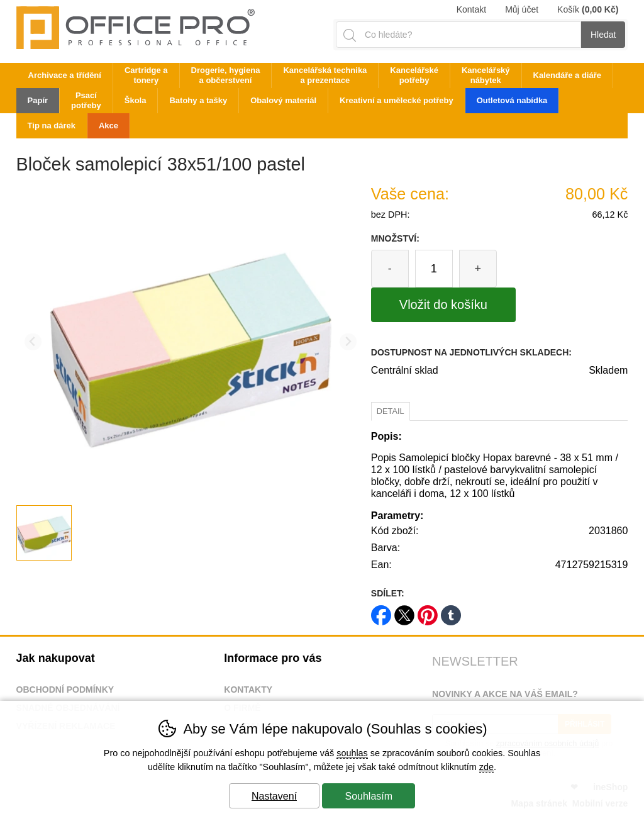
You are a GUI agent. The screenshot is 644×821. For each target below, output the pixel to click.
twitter (404, 611)
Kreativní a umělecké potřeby (397, 100)
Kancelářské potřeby (414, 75)
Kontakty (248, 690)
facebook (381, 611)
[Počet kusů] (434, 269)
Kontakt (471, 9)
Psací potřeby (86, 100)
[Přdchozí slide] (33, 342)
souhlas (352, 753)
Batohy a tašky (198, 100)
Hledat (603, 35)
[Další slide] (348, 342)
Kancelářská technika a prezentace (325, 75)
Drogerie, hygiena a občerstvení (226, 75)
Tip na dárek (52, 126)
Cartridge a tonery (146, 75)
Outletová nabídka (512, 100)
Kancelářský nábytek (486, 75)
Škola (136, 100)
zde (486, 767)
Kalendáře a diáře (567, 75)
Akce (108, 126)
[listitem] (44, 533)
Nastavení (274, 796)
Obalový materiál (283, 100)
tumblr (451, 611)
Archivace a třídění (65, 75)
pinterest (428, 611)
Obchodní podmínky (65, 690)
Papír (38, 100)
